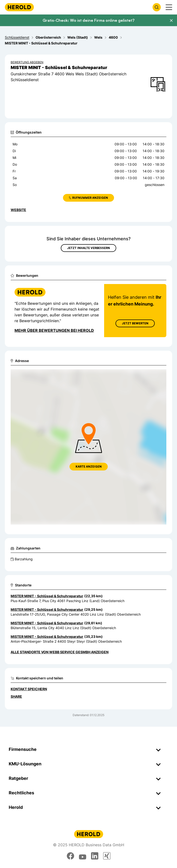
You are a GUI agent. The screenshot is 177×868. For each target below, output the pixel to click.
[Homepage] (19, 7)
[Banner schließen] (171, 21)
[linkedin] (95, 856)
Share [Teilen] (16, 696)
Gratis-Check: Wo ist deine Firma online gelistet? (88, 20)
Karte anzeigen (89, 466)
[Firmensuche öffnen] (157, 7)
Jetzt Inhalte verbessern (88, 248)
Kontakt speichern (29, 689)
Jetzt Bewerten (135, 323)
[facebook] (70, 856)
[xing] (107, 856)
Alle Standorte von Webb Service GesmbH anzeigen (60, 652)
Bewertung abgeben (27, 62)
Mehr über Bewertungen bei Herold (54, 330)
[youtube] (83, 856)
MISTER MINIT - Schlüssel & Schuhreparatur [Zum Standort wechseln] (47, 596)
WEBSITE (18, 210)
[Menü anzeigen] (169, 7)
